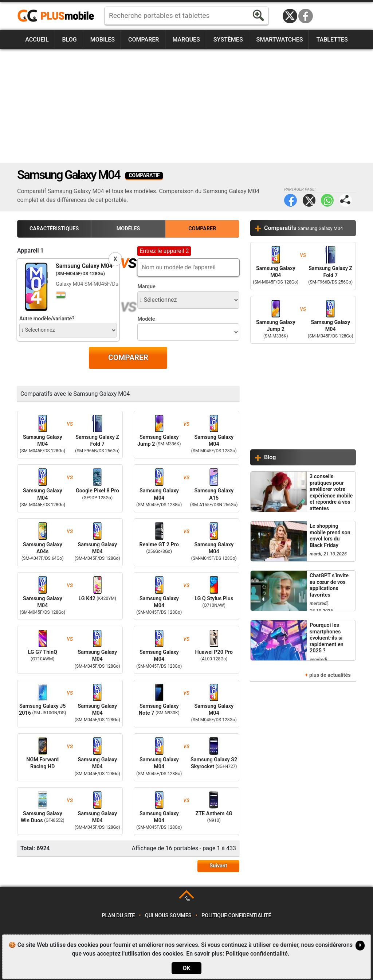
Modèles (128, 229)
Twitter (309, 200)
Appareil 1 (30, 251)
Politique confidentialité (236, 916)
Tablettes (332, 40)
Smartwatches (280, 40)
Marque (146, 287)
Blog (70, 40)
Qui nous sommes (168, 916)
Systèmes (228, 40)
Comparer (144, 40)
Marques (186, 40)
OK (186, 968)
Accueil (37, 40)
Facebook (306, 16)
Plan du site (119, 916)
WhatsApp (327, 200)
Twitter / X (290, 16)
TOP (187, 899)
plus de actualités (330, 675)
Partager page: (345, 200)
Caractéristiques (54, 229)
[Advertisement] (186, 106)
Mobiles (103, 40)
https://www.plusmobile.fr (58, 16)
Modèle (146, 319)
